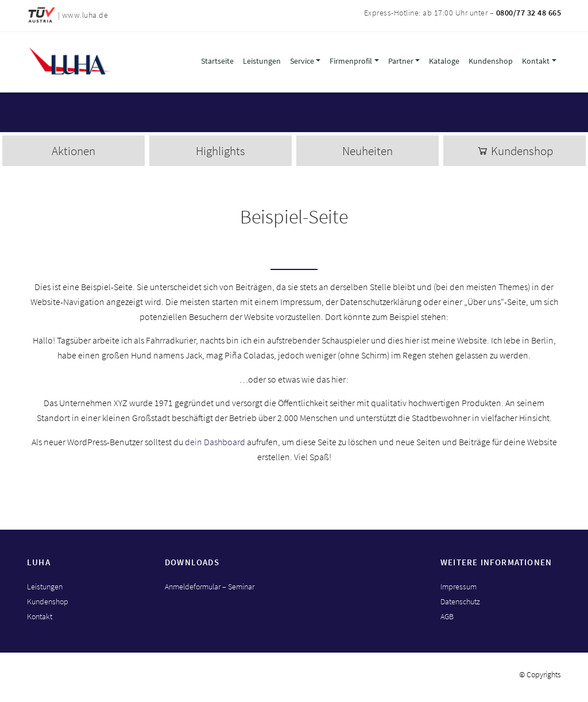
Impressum (459, 587)
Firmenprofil (351, 61)
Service (302, 61)
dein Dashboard (215, 442)
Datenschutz (460, 601)
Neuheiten (367, 151)
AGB (447, 616)
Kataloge (444, 61)
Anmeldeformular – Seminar (210, 587)
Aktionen (73, 151)
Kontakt (536, 61)
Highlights (220, 151)
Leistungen (262, 61)
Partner (401, 61)
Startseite (217, 61)
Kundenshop (491, 61)
